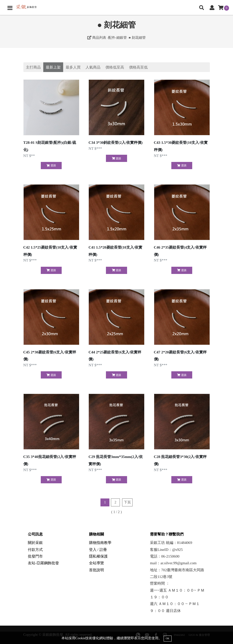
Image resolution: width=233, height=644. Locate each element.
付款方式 (35, 549)
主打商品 (33, 67)
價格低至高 (115, 67)
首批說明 (96, 570)
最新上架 (53, 67)
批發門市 (35, 556)
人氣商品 (93, 67)
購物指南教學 (100, 543)
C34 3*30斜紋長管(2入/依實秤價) (116, 142)
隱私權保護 (98, 556)
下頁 (127, 502)
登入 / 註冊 (98, 549)
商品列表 (97, 38)
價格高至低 (138, 67)
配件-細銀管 (117, 38)
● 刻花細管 (137, 38)
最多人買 (73, 67)
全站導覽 (96, 563)
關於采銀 (35, 543)
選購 (51, 165)
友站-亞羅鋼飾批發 (43, 563)
